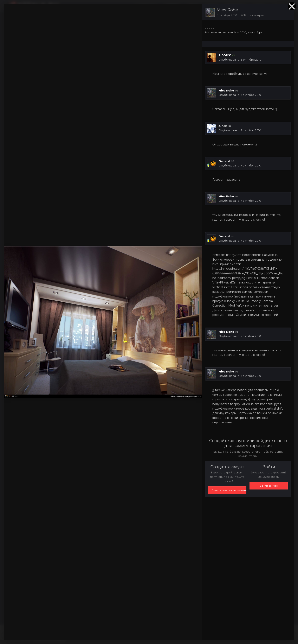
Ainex (223, 126)
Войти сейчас (269, 486)
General (224, 161)
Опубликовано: (240, 60)
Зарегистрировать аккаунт (229, 490)
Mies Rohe (227, 10)
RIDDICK (225, 55)
